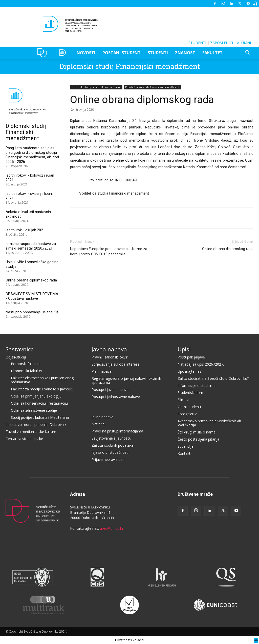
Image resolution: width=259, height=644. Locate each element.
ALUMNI (244, 43)
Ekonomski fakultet (27, 371)
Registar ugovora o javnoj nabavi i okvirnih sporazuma (126, 380)
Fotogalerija (187, 414)
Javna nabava (109, 349)
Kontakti (184, 453)
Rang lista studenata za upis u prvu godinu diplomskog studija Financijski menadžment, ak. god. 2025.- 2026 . (33, 155)
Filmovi (183, 400)
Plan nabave (102, 371)
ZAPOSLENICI (222, 43)
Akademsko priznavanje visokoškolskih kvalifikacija (209, 423)
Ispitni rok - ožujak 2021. (26, 230)
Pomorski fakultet (25, 364)
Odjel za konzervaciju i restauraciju (39, 403)
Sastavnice (20, 349)
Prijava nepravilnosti (108, 459)
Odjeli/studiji (16, 357)
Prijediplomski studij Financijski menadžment (152, 87)
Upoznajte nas (189, 371)
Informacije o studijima (197, 385)
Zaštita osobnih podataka (113, 445)
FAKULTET (212, 53)
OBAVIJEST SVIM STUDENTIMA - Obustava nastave (32, 296)
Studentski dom (190, 393)
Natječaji (99, 424)
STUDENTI (197, 43)
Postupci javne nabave (110, 390)
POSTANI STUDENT (122, 53)
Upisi (184, 349)
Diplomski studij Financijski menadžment (130, 66)
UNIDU (43, 53)
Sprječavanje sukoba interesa (116, 364)
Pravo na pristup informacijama (117, 431)
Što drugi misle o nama (197, 432)
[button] (247, 53)
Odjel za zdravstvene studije (34, 410)
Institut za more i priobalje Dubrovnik (36, 424)
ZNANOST (185, 53)
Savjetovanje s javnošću (111, 438)
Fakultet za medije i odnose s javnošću (43, 389)
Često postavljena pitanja (198, 439)
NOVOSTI (86, 53)
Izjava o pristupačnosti (110, 452)
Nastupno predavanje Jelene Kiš (32, 312)
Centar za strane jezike (24, 439)
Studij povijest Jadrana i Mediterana (40, 417)
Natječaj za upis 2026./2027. (201, 364)
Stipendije (186, 446)
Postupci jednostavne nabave (116, 397)
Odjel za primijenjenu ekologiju (36, 396)
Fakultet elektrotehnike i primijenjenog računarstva (42, 380)
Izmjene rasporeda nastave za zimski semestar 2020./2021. (31, 246)
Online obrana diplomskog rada (228, 249)
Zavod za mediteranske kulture (31, 432)
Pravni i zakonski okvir (110, 357)
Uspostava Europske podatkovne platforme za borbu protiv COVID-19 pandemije (109, 251)
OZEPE (63, 53)
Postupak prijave (191, 357)
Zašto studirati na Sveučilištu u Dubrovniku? (213, 378)
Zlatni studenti (189, 407)
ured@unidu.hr (112, 528)
